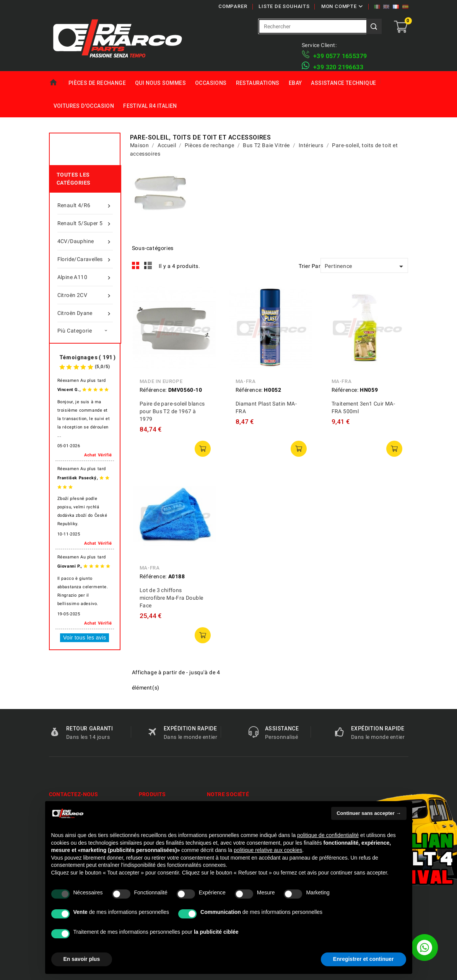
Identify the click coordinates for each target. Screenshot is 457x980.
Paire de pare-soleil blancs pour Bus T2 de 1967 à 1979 (172, 411)
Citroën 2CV (85, 295)
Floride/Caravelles (85, 259)
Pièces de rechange (97, 83)
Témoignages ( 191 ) (88, 357)
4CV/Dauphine (85, 241)
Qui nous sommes (160, 83)
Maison (56, 83)
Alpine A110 (85, 277)
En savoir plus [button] (82, 959)
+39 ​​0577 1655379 (340, 56)
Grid (136, 266)
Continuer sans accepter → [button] (369, 813)
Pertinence (365, 266)
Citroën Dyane (85, 313)
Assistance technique (343, 83)
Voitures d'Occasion (84, 106)
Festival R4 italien (150, 106)
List (148, 266)
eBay (295, 83)
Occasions (211, 83)
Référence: (153, 390)
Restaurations (258, 83)
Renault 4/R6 (85, 205)
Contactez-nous (74, 794)
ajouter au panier (203, 449)
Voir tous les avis (85, 638)
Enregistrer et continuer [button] (363, 959)
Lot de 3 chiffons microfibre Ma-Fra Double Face (172, 598)
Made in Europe (161, 381)
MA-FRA (246, 381)
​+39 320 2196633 (338, 67)
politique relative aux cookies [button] (268, 850)
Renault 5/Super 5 (85, 223)
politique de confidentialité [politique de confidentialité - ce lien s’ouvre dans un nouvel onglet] (328, 835)
